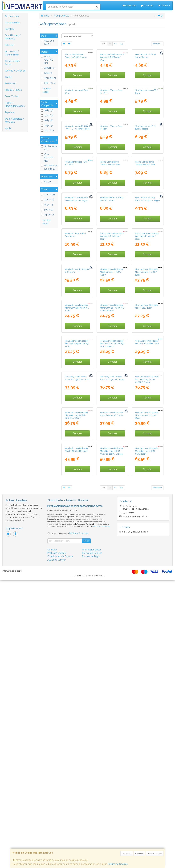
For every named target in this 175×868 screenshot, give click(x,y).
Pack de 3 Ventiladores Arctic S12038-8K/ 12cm (112, 618)
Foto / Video (12, 96)
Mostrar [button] (157, 44)
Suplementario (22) (49, 148)
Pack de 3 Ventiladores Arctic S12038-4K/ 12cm (77, 618)
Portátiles (10, 29)
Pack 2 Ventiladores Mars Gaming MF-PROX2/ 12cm (112, 81)
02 (115, 44)
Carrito (164, 6)
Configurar (127, 854)
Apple (8, 128)
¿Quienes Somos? (57, 848)
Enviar (86, 829)
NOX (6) (47, 73)
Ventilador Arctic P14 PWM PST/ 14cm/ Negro (147, 319)
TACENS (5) (49, 78)
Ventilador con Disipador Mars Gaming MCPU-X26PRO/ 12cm (147, 620)
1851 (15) (47, 126)
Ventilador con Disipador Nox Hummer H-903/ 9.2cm (112, 440)
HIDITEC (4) (49, 83)
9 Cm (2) (47, 210)
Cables (9, 77)
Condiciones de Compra (60, 845)
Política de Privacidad (102, 815)
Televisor (10, 45)
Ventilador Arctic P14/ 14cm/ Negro (146, 80)
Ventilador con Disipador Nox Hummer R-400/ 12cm (147, 440)
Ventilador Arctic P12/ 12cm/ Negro (146, 199)
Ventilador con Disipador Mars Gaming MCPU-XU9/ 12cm (147, 739)
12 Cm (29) (48, 195)
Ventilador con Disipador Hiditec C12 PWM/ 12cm (147, 558)
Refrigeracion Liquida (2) (49, 167)
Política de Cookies (118, 864)
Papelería (10, 112)
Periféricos (10, 84)
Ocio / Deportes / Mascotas (14, 120)
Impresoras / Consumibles (12, 53)
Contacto (147, 6)
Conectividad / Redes (13, 63)
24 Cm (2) (48, 215)
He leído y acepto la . (70, 822)
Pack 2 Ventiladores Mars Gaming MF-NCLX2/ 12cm (112, 380)
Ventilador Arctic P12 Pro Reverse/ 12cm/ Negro (77, 319)
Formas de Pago (91, 845)
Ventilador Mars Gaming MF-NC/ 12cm (112, 319)
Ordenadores (12, 16)
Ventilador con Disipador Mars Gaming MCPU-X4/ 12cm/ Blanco (112, 500)
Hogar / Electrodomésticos (15, 104)
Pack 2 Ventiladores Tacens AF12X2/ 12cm (76, 80)
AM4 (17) (47, 110)
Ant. (104, 44)
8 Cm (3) (47, 205)
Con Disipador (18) (48, 158)
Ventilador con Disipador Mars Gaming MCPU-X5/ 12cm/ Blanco (112, 560)
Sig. (122, 44)
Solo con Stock (47, 42)
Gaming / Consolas (15, 71)
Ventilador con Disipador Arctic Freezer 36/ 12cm (112, 678)
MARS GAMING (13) (47, 60)
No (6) (46, 182)
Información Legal (92, 838)
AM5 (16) (47, 120)
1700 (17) (47, 115)
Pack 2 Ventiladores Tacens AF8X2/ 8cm (110, 259)
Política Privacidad (57, 841)
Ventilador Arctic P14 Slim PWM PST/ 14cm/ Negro (77, 199)
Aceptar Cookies (155, 854)
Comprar (77, 99)
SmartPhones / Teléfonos (13, 37)
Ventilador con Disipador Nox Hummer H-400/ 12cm (147, 680)
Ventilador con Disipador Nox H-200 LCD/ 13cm (77, 738)
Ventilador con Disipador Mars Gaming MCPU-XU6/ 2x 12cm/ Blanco (112, 739)
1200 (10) (47, 130)
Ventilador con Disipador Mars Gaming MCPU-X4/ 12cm (77, 500)
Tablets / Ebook (13, 90)
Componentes (12, 23)
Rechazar (139, 854)
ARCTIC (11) (49, 68)
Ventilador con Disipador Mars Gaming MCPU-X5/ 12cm (77, 560)
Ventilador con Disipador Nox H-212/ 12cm (147, 499)
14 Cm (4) (48, 200)
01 (110, 44)
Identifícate (129, 6)
